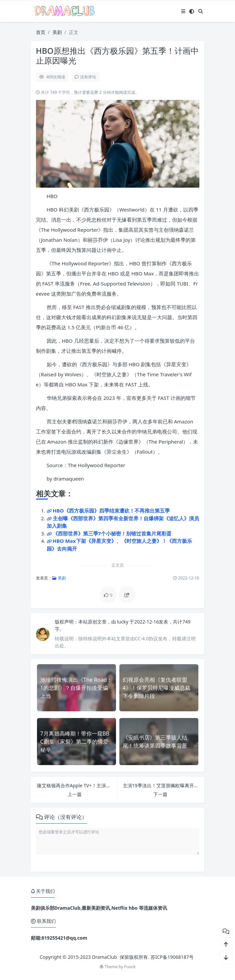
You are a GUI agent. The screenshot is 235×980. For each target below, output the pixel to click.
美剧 (57, 32)
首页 (41, 32)
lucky (123, 622)
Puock (130, 967)
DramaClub (105, 957)
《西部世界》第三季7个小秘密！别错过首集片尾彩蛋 (112, 533)
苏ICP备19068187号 (172, 957)
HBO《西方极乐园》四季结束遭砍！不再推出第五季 (111, 511)
